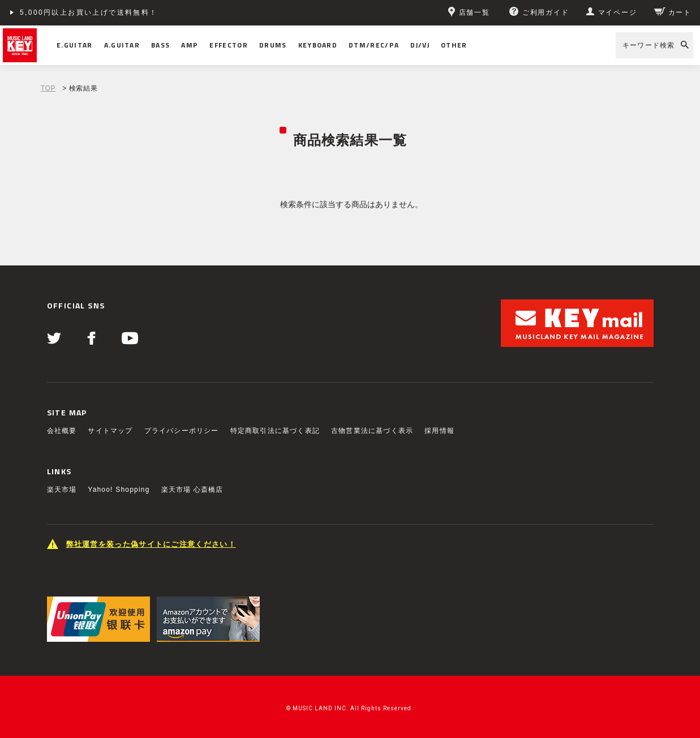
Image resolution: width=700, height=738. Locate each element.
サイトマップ (110, 431)
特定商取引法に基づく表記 (275, 431)
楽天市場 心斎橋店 (192, 490)
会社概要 (62, 431)
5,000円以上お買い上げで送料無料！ (89, 12)
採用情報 (439, 431)
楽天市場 (62, 490)
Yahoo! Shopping (119, 490)
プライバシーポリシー (182, 431)
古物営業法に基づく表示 (372, 431)
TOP (48, 88)
